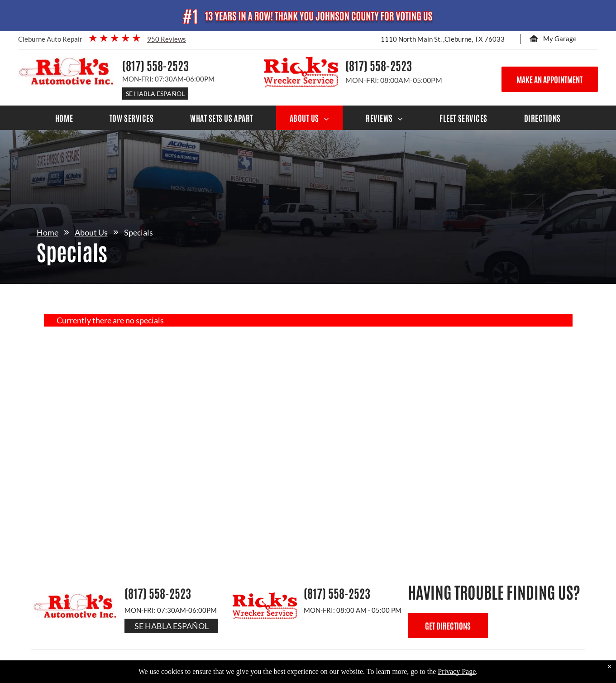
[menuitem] (64, 118)
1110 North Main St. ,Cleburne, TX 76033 (443, 39)
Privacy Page (457, 671)
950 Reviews (167, 39)
